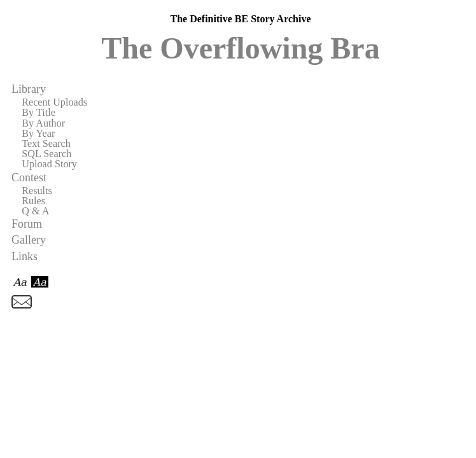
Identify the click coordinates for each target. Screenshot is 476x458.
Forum (27, 224)
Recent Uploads (54, 102)
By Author (43, 123)
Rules (33, 201)
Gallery (29, 240)
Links (24, 256)
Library (29, 89)
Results (37, 191)
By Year (38, 134)
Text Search (46, 144)
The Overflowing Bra (240, 48)
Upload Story (49, 164)
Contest (29, 177)
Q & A (35, 211)
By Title (38, 113)
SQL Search (46, 154)
